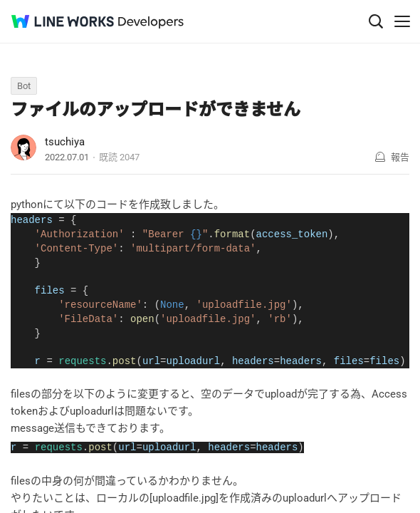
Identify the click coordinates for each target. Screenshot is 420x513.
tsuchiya (65, 142)
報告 (400, 157)
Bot (24, 86)
